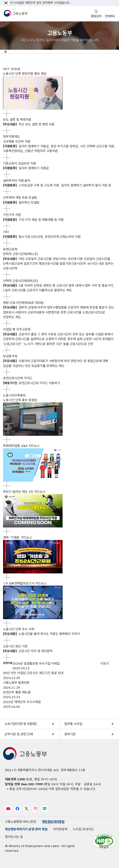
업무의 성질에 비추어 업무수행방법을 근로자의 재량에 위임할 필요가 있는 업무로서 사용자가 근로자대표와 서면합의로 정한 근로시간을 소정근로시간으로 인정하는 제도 (59, 312)
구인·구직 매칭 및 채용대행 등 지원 (33, 220)
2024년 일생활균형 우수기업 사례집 (36, 663)
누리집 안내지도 (83, 829)
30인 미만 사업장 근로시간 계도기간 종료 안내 (33, 673)
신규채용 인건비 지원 (17, 141)
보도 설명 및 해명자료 (17, 119)
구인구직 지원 (12, 215)
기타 (6, 232)
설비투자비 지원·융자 (17, 181)
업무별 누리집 (73, 724)
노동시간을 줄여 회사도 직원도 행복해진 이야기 (42, 634)
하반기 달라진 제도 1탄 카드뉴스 (24, 492)
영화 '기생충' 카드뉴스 (18, 537)
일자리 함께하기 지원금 (26, 168)
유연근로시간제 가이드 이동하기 (32, 383)
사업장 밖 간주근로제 (17, 329)
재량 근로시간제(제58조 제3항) (23, 303)
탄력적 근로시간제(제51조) (21, 254)
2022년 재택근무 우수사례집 (22, 702)
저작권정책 (60, 829)
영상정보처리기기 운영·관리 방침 (26, 829)
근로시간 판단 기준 (15, 646)
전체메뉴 (110, 14)
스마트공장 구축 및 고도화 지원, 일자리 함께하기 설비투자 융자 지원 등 (57, 185)
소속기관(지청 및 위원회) (21, 724)
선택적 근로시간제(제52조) (21, 281)
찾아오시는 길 (14, 837)
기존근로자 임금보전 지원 (20, 163)
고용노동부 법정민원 (16, 683)
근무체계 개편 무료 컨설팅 (20, 197)
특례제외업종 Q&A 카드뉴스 (21, 446)
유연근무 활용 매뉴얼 (17, 692)
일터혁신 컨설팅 (21, 202)
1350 (21, 779)
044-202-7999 (32, 784)
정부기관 (70, 734)
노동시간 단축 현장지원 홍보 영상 (25, 74)
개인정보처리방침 (53, 822)
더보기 (105, 663)
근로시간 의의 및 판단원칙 (28, 651)
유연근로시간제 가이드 (18, 378)
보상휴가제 (10, 356)
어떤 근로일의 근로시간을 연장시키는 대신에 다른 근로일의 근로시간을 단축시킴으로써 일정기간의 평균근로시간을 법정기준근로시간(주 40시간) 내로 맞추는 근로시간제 (58, 264)
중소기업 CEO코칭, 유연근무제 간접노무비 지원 (42, 237)
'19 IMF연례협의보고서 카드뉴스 (25, 583)
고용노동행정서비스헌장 (21, 822)
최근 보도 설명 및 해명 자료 (29, 124)
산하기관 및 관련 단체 (19, 734)
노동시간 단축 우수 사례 (19, 629)
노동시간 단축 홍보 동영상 (20, 400)
